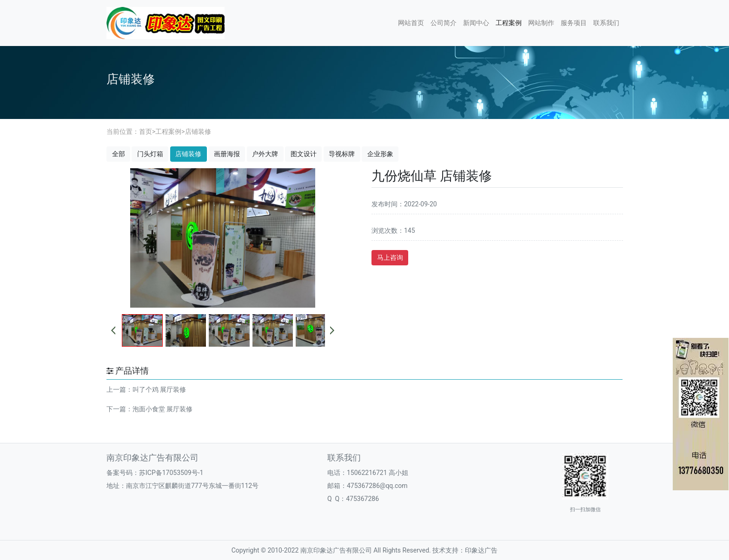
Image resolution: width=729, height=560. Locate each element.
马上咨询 (390, 257)
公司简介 (444, 23)
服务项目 (574, 23)
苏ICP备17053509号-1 (171, 473)
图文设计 (304, 154)
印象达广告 (481, 550)
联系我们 (606, 23)
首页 (146, 132)
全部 (119, 154)
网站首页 (411, 23)
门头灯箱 (150, 154)
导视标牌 (342, 154)
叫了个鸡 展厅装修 (159, 389)
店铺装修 (198, 132)
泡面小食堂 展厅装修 (162, 409)
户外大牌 (265, 154)
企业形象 (380, 154)
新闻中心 (476, 23)
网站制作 (541, 23)
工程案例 (509, 23)
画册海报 (227, 154)
